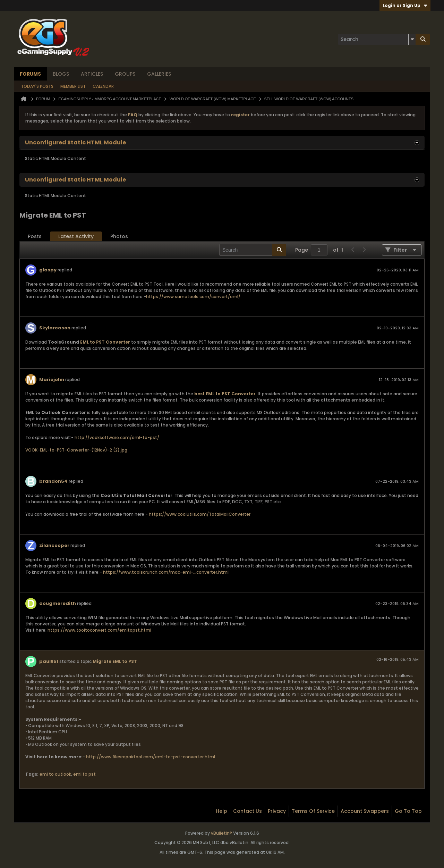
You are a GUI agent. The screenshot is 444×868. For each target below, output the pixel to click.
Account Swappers (365, 811)
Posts (35, 236)
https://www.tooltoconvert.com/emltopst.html (99, 630)
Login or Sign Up (405, 5)
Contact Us (247, 811)
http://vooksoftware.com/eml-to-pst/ (117, 437)
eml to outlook (55, 774)
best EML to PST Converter (225, 394)
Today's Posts (37, 86)
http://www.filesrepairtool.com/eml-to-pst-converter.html (151, 757)
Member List (73, 86)
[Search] (377, 39)
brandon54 (53, 481)
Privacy (277, 811)
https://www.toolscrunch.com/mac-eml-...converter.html (166, 572)
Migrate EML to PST (115, 661)
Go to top (408, 811)
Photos (119, 236)
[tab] (35, 237)
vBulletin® (221, 833)
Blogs (61, 74)
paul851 (49, 661)
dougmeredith (58, 603)
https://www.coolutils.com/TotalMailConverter (200, 514)
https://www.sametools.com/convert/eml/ (193, 297)
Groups (125, 74)
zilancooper (54, 545)
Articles (92, 74)
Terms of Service (313, 811)
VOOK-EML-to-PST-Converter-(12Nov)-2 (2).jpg (76, 450)
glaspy (48, 270)
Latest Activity (76, 236)
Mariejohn (52, 380)
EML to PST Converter (105, 342)
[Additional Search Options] (412, 39)
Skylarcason (55, 328)
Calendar (103, 86)
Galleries (159, 74)
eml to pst (84, 774)
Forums (30, 74)
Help (221, 811)
